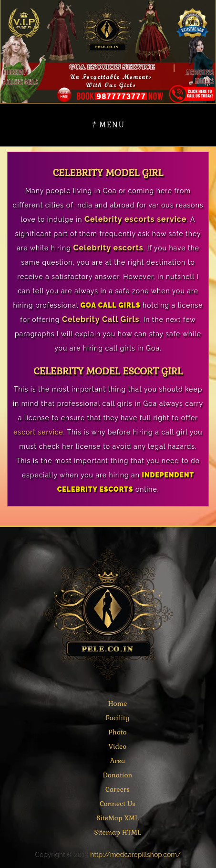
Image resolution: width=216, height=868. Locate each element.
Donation (117, 775)
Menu (108, 125)
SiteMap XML (117, 818)
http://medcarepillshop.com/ (135, 855)
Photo (117, 732)
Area (118, 761)
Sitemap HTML (117, 832)
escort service (38, 432)
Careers (118, 789)
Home (118, 703)
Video (118, 746)
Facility (118, 718)
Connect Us (118, 804)
